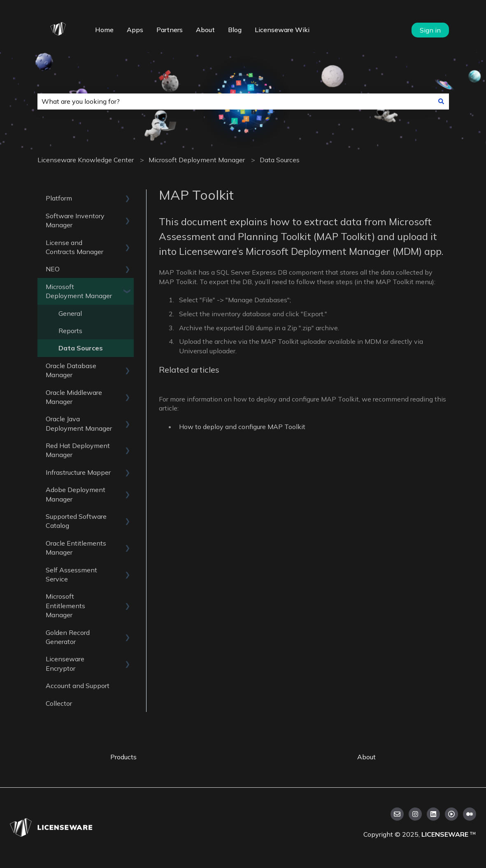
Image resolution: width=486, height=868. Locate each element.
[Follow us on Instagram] (415, 814)
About (205, 30)
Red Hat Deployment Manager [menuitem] (78, 450)
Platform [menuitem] (59, 198)
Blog (235, 30)
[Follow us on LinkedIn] (433, 814)
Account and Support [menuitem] (78, 686)
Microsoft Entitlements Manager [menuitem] (65, 605)
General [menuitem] (70, 313)
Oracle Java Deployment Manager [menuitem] (79, 423)
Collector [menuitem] (59, 703)
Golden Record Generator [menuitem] (68, 637)
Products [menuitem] (123, 757)
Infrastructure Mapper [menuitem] (78, 472)
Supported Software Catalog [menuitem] (76, 521)
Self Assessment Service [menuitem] (71, 574)
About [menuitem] (366, 757)
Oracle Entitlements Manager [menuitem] (76, 548)
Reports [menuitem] (70, 331)
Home (104, 30)
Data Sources (280, 160)
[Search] (441, 101)
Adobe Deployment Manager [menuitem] (76, 494)
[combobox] (235, 101)
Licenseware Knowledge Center (86, 160)
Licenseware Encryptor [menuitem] (65, 663)
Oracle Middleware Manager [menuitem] (74, 397)
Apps (135, 30)
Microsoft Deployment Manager (197, 160)
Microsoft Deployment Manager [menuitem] (79, 291)
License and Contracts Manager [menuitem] (74, 247)
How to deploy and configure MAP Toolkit (242, 427)
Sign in (430, 30)
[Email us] (397, 814)
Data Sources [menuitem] (81, 348)
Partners (170, 30)
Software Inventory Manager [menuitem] (75, 220)
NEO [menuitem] (53, 269)
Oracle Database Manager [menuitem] (71, 370)
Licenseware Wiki (282, 30)
